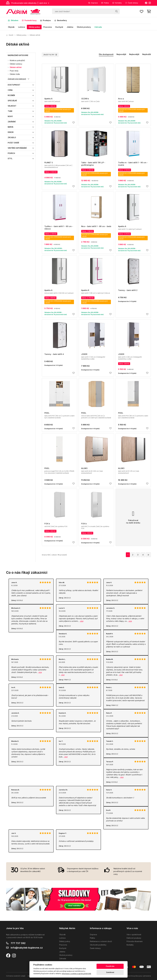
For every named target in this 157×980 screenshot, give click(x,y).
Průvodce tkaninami (135, 941)
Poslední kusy (29, 20)
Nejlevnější (134, 54)
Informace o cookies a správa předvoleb (76, 974)
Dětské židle (15, 74)
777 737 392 (18, 943)
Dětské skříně (35, 35)
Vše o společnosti (134, 935)
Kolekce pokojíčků (17, 60)
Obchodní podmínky (98, 945)
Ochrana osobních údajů (16, 976)
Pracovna (48, 27)
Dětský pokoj (34, 27)
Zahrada (98, 27)
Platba (105, 3)
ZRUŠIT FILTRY (50, 55)
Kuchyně (59, 27)
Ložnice (22, 27)
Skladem (13, 20)
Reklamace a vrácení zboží (101, 941)
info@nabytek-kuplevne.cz (27, 948)
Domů (10, 35)
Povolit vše (110, 966)
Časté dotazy (132, 3)
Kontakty (117, 3)
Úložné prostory (84, 27)
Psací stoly (14, 71)
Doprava (93, 3)
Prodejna (45, 20)
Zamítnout (110, 972)
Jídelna (70, 27)
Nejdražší (147, 54)
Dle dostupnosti (106, 54)
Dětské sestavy (16, 64)
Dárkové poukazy (134, 938)
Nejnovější (121, 54)
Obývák (11, 27)
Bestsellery (61, 20)
